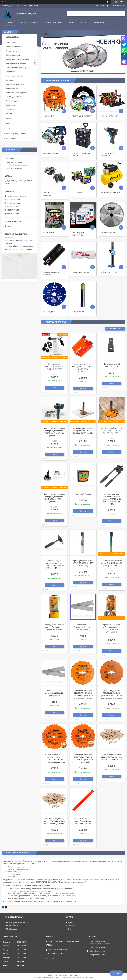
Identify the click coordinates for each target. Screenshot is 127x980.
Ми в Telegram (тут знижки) (16, 134)
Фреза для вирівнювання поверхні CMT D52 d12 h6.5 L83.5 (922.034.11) (83, 431)
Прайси (72, 23)
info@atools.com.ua (15, 203)
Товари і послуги (28, 23)
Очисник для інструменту (15, 84)
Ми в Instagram (12, 926)
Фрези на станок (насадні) (16, 68)
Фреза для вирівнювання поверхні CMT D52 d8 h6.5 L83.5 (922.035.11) (112, 431)
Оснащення (49, 116)
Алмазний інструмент (82, 116)
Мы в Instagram (12, 138)
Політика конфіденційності (83, 978)
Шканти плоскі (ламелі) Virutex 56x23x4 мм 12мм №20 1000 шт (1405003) (54, 821)
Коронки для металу (81, 272)
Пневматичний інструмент (16, 63)
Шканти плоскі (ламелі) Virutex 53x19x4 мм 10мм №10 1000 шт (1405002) (112, 757)
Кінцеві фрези (78, 312)
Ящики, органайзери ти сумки (17, 59)
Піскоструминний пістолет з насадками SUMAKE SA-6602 (54, 367)
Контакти (99, 23)
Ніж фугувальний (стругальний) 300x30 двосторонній (54, 693)
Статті (8, 129)
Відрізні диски (50, 312)
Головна (9, 23)
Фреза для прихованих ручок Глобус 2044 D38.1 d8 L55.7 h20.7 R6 (54, 627)
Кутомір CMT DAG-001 (83, 494)
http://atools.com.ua (15, 200)
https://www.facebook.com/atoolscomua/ (21, 246)
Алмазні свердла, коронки (16, 93)
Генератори (77, 193)
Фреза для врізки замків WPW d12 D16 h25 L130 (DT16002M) (83, 563)
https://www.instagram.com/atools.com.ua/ (21, 240)
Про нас (85, 23)
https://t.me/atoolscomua (23, 249)
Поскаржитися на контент (63, 978)
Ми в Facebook (12, 929)
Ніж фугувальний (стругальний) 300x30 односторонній (83, 627)
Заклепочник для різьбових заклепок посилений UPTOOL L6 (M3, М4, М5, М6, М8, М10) (112, 499)
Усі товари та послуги (114, 329)
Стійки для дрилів (109, 272)
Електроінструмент (52, 153)
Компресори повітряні (110, 193)
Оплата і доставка (53, 23)
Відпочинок (49, 233)
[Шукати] (122, 14)
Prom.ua (76, 975)
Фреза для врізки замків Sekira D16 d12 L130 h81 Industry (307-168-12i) (112, 563)
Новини (8, 124)
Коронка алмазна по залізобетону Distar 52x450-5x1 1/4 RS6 (83, 821)
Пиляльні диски (108, 233)
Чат (116, 973)
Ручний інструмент (109, 116)
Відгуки (8, 119)
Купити (54, 388)
